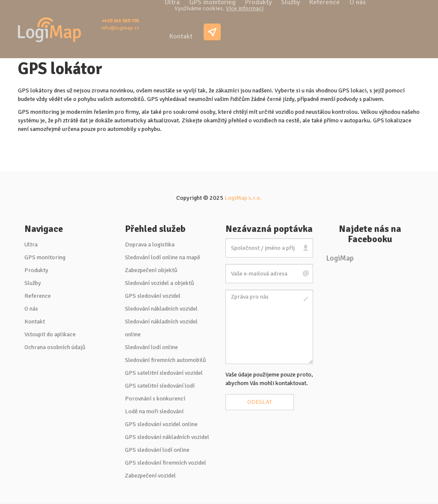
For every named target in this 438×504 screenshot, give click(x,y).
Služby (33, 283)
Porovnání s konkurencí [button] (155, 399)
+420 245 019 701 (120, 21)
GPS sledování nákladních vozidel (167, 437)
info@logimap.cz (120, 28)
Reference (38, 296)
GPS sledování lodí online (157, 450)
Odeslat (260, 402)
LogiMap (340, 258)
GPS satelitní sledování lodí (160, 386)
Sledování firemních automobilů (166, 360)
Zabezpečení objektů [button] (151, 270)
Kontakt (181, 36)
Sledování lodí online (151, 347)
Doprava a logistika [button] (150, 245)
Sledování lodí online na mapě (163, 257)
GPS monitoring (45, 257)
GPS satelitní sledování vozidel (164, 373)
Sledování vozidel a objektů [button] (160, 283)
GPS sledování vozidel (153, 296)
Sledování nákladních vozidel (161, 309)
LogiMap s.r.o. (243, 198)
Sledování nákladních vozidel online (161, 328)
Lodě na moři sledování (154, 411)
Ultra (31, 245)
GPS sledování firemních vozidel (166, 463)
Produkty (36, 270)
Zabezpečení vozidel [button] (150, 476)
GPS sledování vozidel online (161, 424)
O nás (31, 309)
